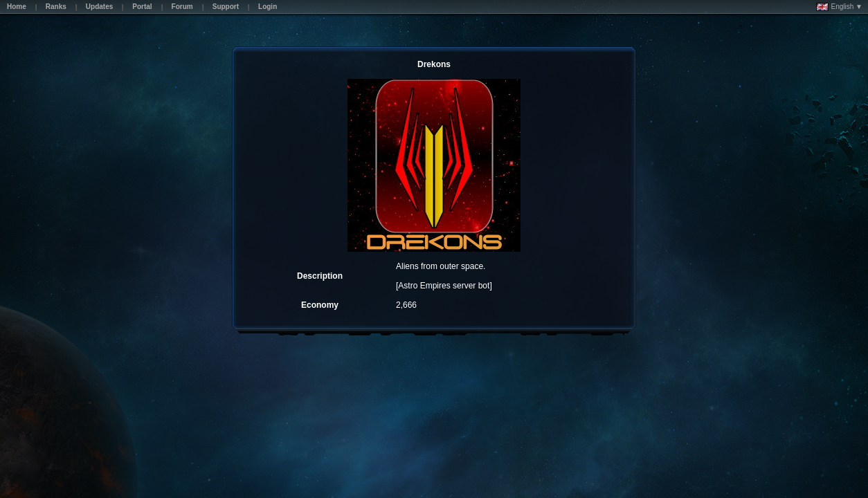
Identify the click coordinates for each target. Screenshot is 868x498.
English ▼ (839, 7)
